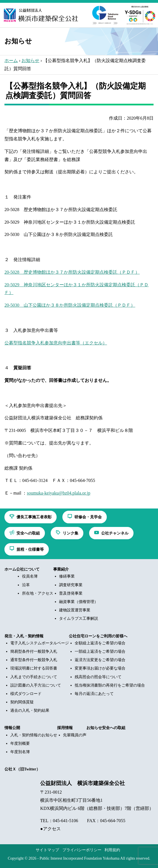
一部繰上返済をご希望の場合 (100, 651)
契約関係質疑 (22, 702)
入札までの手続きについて (34, 677)
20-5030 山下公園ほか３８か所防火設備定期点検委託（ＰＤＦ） (70, 305)
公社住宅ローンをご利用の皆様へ (98, 636)
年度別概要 (20, 743)
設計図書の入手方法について (36, 685)
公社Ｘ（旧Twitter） (22, 769)
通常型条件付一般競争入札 (34, 660)
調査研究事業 (71, 585)
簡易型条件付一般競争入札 (34, 651)
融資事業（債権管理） (79, 602)
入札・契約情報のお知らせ (34, 735)
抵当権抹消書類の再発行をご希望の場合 (110, 685)
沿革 (26, 585)
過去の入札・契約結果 (30, 710)
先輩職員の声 (75, 735)
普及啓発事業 (71, 593)
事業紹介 (61, 569)
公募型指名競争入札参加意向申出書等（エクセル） (56, 343)
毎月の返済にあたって (94, 694)
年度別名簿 (20, 752)
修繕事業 (67, 576)
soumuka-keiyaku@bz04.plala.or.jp (59, 493)
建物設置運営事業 (75, 610)
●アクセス (50, 829)
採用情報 (65, 728)
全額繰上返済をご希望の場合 (100, 643)
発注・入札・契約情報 (24, 636)
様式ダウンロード (26, 694)
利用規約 (112, 850)
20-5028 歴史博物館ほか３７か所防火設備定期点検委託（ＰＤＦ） (72, 272)
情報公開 (12, 728)
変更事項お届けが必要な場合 (100, 668)
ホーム (11, 61)
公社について (28, 569)
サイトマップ (47, 850)
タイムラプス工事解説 (79, 619)
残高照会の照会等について (98, 677)
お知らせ (30, 61)
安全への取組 (114, 728)
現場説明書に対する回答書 (34, 668)
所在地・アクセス (38, 593)
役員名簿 (30, 576)
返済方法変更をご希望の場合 (100, 660)
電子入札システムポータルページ (40, 643)
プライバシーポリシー (82, 850)
